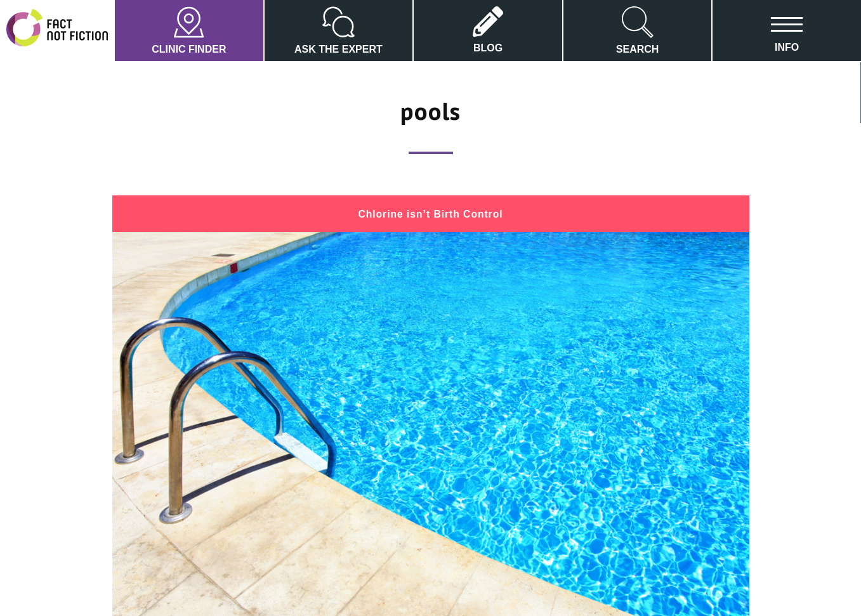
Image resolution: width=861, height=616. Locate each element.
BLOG (488, 30)
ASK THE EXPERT (338, 30)
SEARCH (638, 30)
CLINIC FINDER (189, 30)
